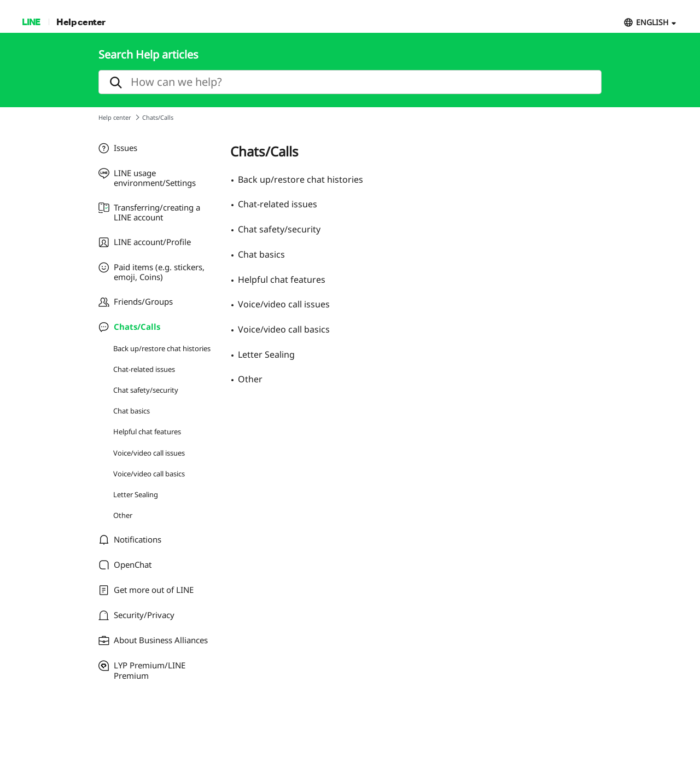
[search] (350, 82)
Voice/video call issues (149, 453)
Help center (81, 22)
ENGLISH (652, 22)
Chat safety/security (146, 390)
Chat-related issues (144, 369)
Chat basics (132, 411)
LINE (31, 22)
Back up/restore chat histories (162, 348)
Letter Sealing (136, 494)
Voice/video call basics (149, 474)
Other (123, 515)
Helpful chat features (147, 432)
